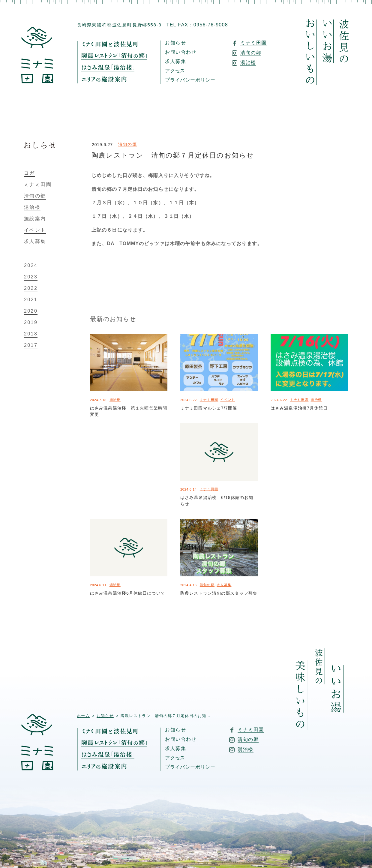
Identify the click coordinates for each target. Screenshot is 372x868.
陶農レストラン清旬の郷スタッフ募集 (219, 593)
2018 (31, 334)
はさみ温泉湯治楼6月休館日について (128, 593)
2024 (31, 266)
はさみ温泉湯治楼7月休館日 (299, 408)
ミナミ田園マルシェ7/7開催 (209, 408)
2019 (31, 323)
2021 (31, 300)
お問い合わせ (181, 52)
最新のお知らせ (113, 319)
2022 (31, 288)
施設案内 (35, 219)
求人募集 (175, 62)
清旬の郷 (128, 144)
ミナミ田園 (209, 400)
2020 (31, 311)
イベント (228, 400)
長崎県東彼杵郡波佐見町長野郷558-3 (119, 25)
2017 (31, 345)
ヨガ (30, 173)
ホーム (83, 716)
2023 (31, 277)
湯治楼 (115, 400)
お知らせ (175, 43)
